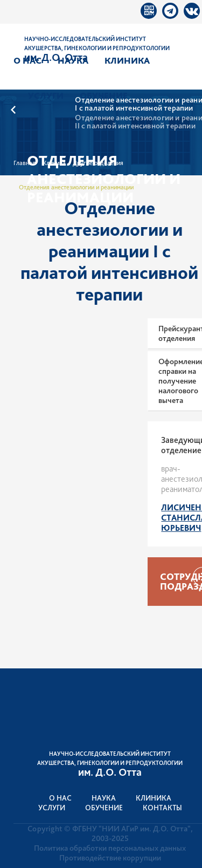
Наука (73, 60)
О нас (27, 60)
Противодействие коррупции (110, 858)
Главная (25, 163)
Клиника (127, 60)
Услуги (46, 95)
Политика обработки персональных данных (110, 848)
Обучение (104, 95)
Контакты (162, 808)
